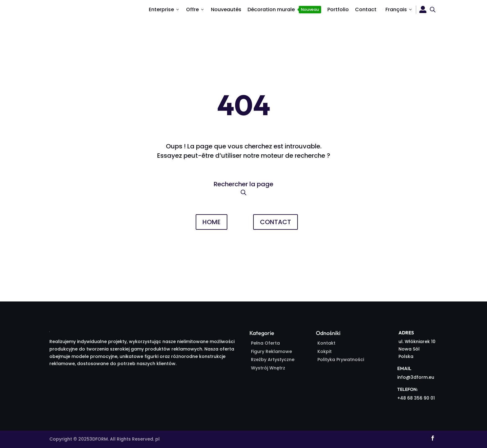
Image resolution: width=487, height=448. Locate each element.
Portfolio (338, 9)
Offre (195, 9)
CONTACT (275, 222)
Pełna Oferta (265, 343)
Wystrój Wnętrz (268, 368)
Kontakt (326, 343)
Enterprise (164, 9)
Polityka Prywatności (341, 360)
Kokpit (325, 351)
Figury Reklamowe (271, 351)
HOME (212, 222)
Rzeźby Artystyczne (273, 360)
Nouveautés (226, 9)
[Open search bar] (433, 9)
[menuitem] (398, 10)
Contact (366, 9)
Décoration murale (284, 10)
